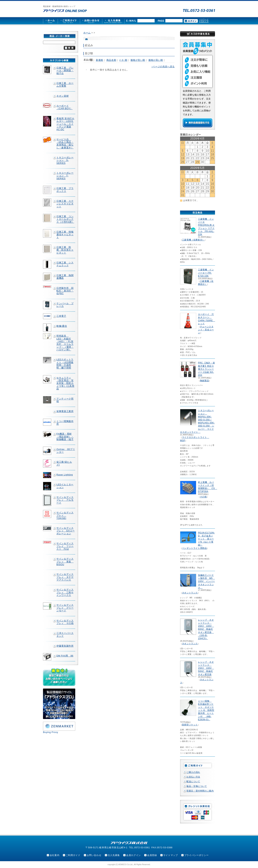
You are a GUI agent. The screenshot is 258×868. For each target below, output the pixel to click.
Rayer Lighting (65, 475)
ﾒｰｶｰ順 (123, 60)
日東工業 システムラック (65, 264)
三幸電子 (61, 316)
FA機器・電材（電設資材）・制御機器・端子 (65, 437)
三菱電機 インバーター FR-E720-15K (206, 273)
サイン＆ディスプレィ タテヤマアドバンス (65, 577)
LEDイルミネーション (65, 486)
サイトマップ (171, 855)
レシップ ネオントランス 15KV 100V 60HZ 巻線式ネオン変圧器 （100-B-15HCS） (206, 629)
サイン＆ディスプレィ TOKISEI (65, 515)
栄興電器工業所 (65, 411)
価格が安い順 (138, 60)
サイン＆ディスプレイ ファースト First (65, 546)
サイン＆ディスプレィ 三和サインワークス (65, 592)
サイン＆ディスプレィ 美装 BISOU (65, 562)
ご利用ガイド (73, 855)
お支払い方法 (193, 777)
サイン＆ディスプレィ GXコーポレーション (66, 531)
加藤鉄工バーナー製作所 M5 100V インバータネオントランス (206, 581)
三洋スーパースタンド (65, 634)
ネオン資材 (63, 96)
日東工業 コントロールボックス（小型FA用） (65, 219)
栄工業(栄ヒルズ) (64, 463)
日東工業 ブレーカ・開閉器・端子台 (65, 71)
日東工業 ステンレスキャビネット (65, 204)
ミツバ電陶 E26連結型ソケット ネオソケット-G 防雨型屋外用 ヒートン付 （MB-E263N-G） (206, 710)
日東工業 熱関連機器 (65, 277)
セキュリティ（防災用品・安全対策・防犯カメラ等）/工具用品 (65, 383)
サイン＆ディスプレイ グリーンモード (65, 608)
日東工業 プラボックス (65, 190)
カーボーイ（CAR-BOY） (64, 107)
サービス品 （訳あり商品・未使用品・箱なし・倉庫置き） (65, 144)
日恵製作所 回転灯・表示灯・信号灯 (65, 291)
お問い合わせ (94, 855)
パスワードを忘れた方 (204, 21)
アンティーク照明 (65, 400)
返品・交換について (197, 786)
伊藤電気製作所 (65, 646)
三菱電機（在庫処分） (193, 240)
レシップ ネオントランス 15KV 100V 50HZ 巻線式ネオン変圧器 (206, 668)
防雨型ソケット (190, 725)
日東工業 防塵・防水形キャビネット (65, 250)
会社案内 (55, 855)
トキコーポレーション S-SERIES (65, 160)
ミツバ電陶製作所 (65, 423)
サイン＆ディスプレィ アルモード (65, 500)
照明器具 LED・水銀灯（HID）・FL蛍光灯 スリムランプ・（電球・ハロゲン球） (65, 343)
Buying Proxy (51, 732)
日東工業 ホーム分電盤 (65, 85)
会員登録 (152, 855)
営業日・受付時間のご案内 (200, 791)
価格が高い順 (156, 60)
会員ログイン (133, 855)
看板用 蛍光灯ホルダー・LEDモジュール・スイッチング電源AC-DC (65, 124)
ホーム (87, 33)
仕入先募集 (114, 855)
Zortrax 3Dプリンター (66, 451)
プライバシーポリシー (196, 855)
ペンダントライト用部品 (194, 548)
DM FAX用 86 (65, 656)
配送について (193, 782)
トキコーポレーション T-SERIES (65, 176)
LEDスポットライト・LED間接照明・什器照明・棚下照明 (65, 364)
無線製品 (205, 381)
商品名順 (111, 60)
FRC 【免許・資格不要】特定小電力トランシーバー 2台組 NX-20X (206, 369)
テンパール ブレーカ (65, 305)
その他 (203, 497)
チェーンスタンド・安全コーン (206, 330)
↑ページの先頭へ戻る (163, 67)
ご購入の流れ (193, 772)
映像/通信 (62, 326)
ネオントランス (190, 593)
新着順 (100, 60)
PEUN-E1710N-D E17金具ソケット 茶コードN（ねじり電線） (206, 539)
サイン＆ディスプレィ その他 (65, 622)
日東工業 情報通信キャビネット (65, 235)
